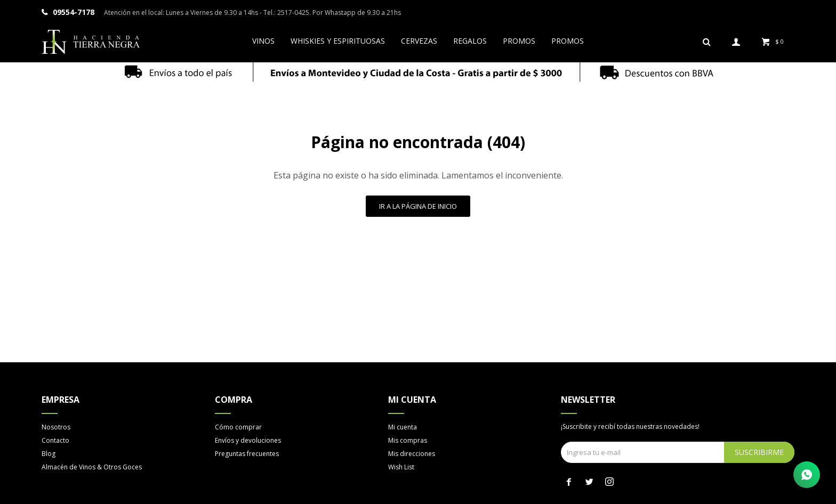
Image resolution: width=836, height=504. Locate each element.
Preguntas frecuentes (247, 454)
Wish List (401, 467)
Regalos (470, 41)
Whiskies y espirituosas (338, 41)
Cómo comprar (238, 427)
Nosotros (56, 427)
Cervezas (419, 41)
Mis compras (408, 440)
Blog (49, 454)
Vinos (263, 41)
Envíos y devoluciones (248, 440)
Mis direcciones (412, 454)
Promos (519, 41)
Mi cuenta (403, 427)
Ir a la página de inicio (418, 206)
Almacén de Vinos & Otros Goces (92, 467)
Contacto (55, 440)
